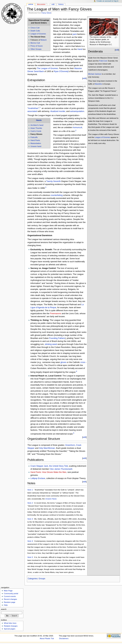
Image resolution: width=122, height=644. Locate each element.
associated (32, 111)
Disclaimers (64, 638)
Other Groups (36, 49)
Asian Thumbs (36, 128)
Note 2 (30, 503)
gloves (63, 362)
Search (4, 609)
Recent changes (10, 599)
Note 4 (30, 541)
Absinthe (98, 84)
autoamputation (77, 111)
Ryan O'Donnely (61, 71)
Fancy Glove (46, 13)
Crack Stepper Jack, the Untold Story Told (49, 466)
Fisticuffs (34, 137)
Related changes (11, 626)
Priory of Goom (37, 46)
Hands (39, 120)
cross (83, 362)
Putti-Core (103, 61)
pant (75, 34)
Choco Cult (35, 28)
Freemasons (56, 314)
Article (31, 4)
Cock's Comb (36, 131)
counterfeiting (57, 195)
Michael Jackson (95, 74)
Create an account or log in (108, 1)
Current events (10, 596)
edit (84, 78)
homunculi (78, 127)
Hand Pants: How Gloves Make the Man (48, 472)
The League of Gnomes (47, 68)
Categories (33, 579)
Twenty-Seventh (53, 181)
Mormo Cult (35, 43)
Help (6, 605)
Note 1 (30, 490)
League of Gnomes (38, 34)
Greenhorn (70, 445)
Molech (44, 40)
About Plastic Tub (47, 638)
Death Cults (35, 31)
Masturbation (36, 143)
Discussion (41, 4)
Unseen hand (36, 146)
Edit (53, 4)
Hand (80, 49)
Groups (42, 579)
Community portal (11, 593)
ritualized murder (58, 111)
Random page (10, 602)
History (61, 4)
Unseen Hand (51, 499)
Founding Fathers (57, 338)
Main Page (8, 591)
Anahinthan (33, 108)
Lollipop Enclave (38, 478)
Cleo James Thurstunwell (61, 469)
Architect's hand (37, 125)
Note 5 (30, 557)
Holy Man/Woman (47, 448)
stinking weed (51, 344)
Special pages (10, 629)
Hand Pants (35, 140)
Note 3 (30, 519)
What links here (10, 623)
